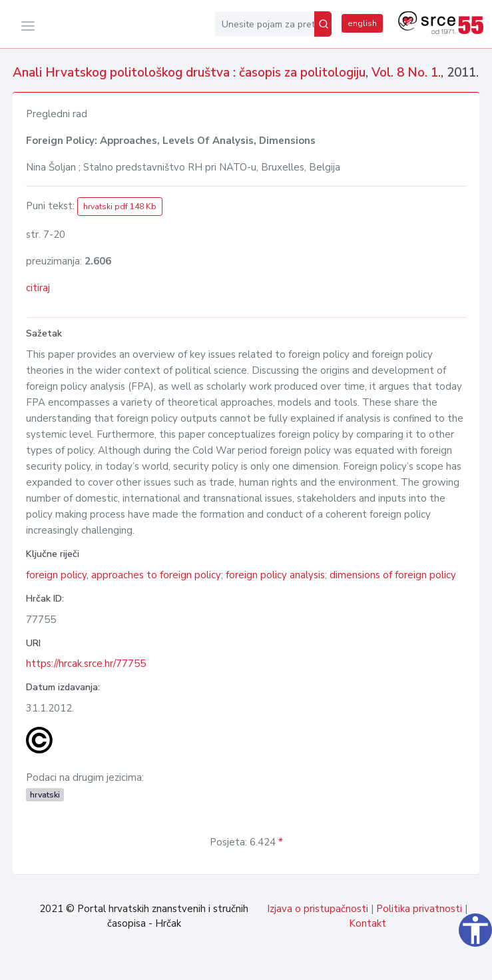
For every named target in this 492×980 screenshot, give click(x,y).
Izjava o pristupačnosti (318, 909)
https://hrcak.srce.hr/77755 (86, 664)
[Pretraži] (323, 24)
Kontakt (368, 923)
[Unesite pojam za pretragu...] (265, 24)
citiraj (38, 288)
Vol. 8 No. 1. (406, 73)
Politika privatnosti (419, 909)
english (362, 23)
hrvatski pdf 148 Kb (120, 207)
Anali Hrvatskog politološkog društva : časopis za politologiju (189, 73)
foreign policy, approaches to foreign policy (123, 575)
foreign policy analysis (275, 575)
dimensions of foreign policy (393, 575)
